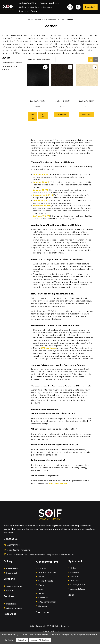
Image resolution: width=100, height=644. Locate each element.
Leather (42, 568)
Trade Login (90, 7)
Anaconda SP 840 (42, 206)
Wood (41, 577)
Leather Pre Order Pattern (10, 68)
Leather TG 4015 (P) (87, 101)
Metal (41, 593)
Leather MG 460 (41, 174)
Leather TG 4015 (41, 182)
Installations (12, 604)
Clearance (42, 613)
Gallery (24, 7)
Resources (24, 11)
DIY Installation (48, 348)
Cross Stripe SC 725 (43, 195)
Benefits (10, 590)
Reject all (22, 640)
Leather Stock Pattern (12, 63)
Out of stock (62, 114)
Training (44, 3)
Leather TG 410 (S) (38, 101)
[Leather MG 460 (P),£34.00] (62, 75)
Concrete (43, 598)
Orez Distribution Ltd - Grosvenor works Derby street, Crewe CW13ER (41, 555)
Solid (41, 589)
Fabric (41, 585)
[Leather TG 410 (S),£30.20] (38, 75)
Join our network (14, 608)
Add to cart (32, 116)
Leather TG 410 (41, 190)
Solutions (36, 7)
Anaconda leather (58, 483)
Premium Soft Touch (48, 572)
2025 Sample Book (47, 602)
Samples (43, 606)
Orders (73, 568)
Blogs (71, 595)
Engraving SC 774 (41, 216)
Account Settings (78, 589)
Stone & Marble (46, 581)
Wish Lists (75, 581)
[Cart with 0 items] (70, 7)
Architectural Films (47, 562)
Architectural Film (29, 3)
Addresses (75, 576)
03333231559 (14, 545)
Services (49, 7)
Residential (12, 573)
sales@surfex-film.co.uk (19, 550)
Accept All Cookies (40, 640)
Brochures (54, 3)
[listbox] (46, 60)
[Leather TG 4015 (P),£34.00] (87, 75)
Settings (9, 640)
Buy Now (43, 115)
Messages (75, 572)
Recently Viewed (78, 585)
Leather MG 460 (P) (62, 101)
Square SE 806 (40, 200)
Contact (35, 11)
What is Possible (14, 586)
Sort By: (31, 60)
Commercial (12, 569)
